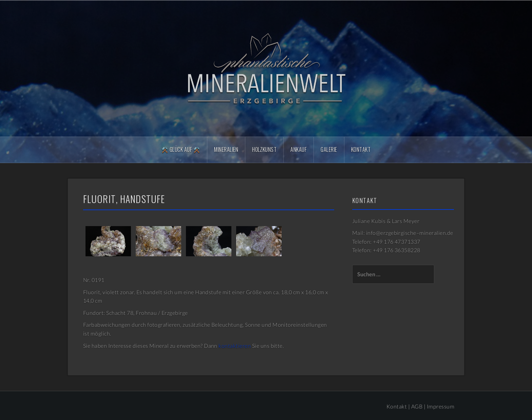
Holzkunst (264, 149)
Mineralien (226, 149)
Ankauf (299, 149)
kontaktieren (235, 346)
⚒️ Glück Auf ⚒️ (181, 149)
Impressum (441, 406)
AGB (417, 406)
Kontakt (361, 149)
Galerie (329, 149)
